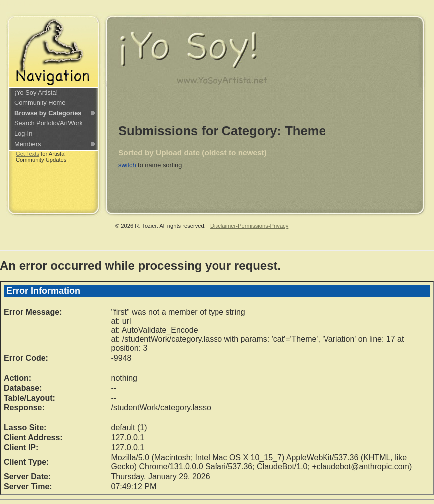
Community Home (40, 103)
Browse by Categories (48, 113)
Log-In (23, 134)
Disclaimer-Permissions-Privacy (249, 226)
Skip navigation (22, 4)
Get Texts (28, 154)
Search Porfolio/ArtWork (49, 123)
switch (127, 165)
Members (28, 144)
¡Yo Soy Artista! (36, 92)
